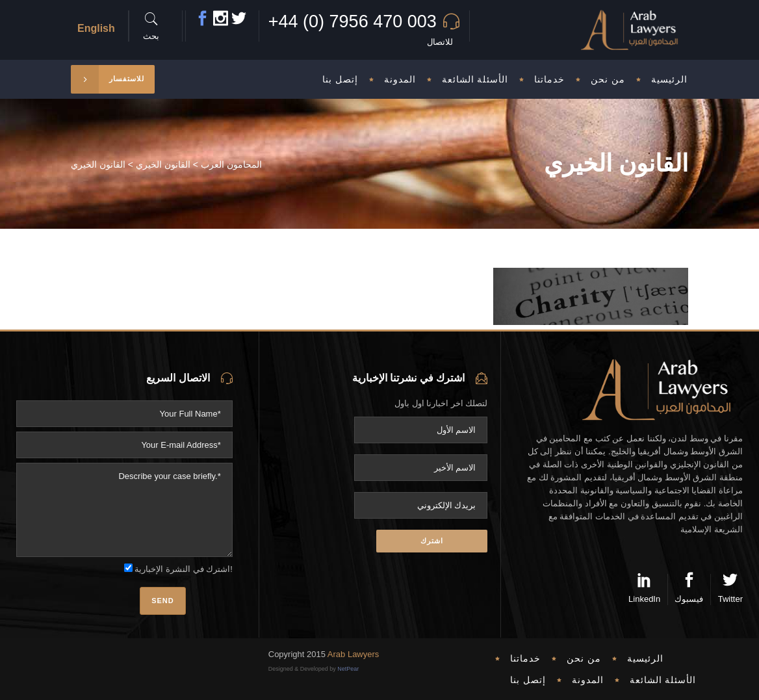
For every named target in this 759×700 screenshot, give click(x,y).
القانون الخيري (163, 164)
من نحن (584, 658)
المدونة (588, 680)
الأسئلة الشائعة (663, 680)
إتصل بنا (528, 680)
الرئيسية (645, 658)
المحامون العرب (231, 164)
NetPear (348, 669)
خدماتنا (525, 658)
